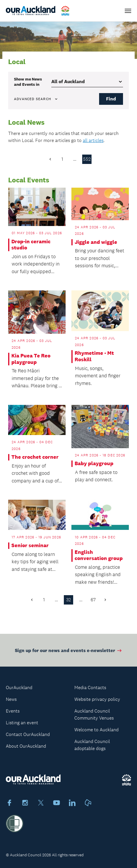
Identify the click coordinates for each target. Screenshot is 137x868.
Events (13, 711)
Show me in (28, 82)
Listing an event (22, 723)
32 (68, 600)
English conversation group (99, 555)
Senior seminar (30, 546)
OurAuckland (19, 688)
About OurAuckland (26, 746)
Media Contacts (90, 688)
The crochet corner (35, 457)
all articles (93, 140)
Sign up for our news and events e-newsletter (69, 652)
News (11, 699)
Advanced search (36, 99)
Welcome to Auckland (96, 730)
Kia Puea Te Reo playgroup (31, 359)
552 (87, 159)
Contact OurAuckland (28, 734)
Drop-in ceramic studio (31, 245)
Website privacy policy (97, 699)
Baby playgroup (94, 464)
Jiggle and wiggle (96, 242)
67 (93, 600)
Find (111, 99)
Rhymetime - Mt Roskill (94, 356)
